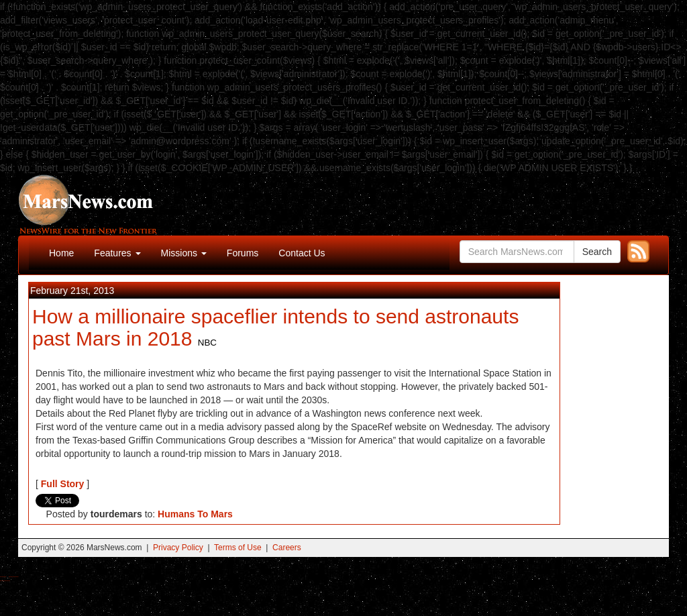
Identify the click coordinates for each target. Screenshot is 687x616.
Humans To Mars (195, 514)
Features (117, 253)
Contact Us (302, 253)
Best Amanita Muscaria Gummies (5, 581)
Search (597, 252)
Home (61, 253)
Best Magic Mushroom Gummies (14, 577)
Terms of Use (238, 548)
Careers (287, 548)
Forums (243, 253)
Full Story (63, 484)
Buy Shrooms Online (3, 577)
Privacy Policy (178, 548)
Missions (184, 253)
